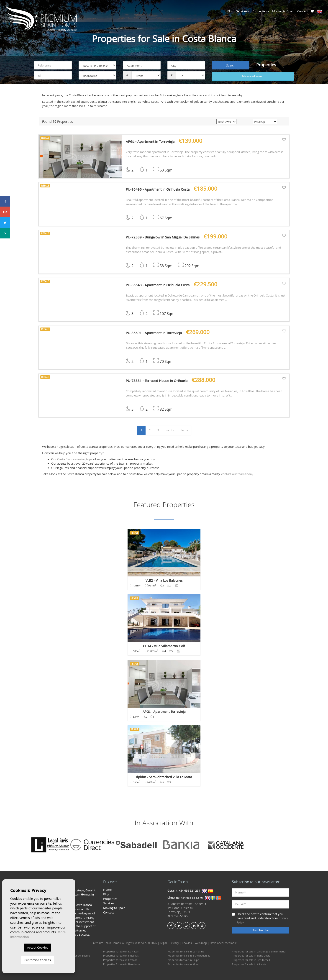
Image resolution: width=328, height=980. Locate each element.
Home (107, 890)
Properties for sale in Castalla (120, 960)
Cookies (187, 943)
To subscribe (261, 930)
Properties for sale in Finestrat (121, 956)
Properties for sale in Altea (183, 964)
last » (184, 430)
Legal (163, 943)
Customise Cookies (37, 960)
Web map (201, 943)
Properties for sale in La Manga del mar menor (259, 951)
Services (243, 11)
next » (170, 430)
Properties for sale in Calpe (183, 960)
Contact (303, 11)
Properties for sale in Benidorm (122, 964)
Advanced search (253, 76)
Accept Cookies (38, 947)
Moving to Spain (283, 11)
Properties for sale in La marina (186, 951)
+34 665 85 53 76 (192, 898)
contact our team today (237, 474)
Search (231, 65)
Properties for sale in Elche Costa (251, 956)
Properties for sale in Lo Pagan (121, 951)
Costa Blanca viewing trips (75, 459)
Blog (230, 11)
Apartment (142, 66)
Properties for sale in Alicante (249, 964)
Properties (261, 11)
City (186, 66)
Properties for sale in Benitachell (251, 960)
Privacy (174, 943)
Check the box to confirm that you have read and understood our (260, 918)
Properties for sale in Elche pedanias (189, 956)
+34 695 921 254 (189, 891)
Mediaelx (231, 943)
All (53, 76)
